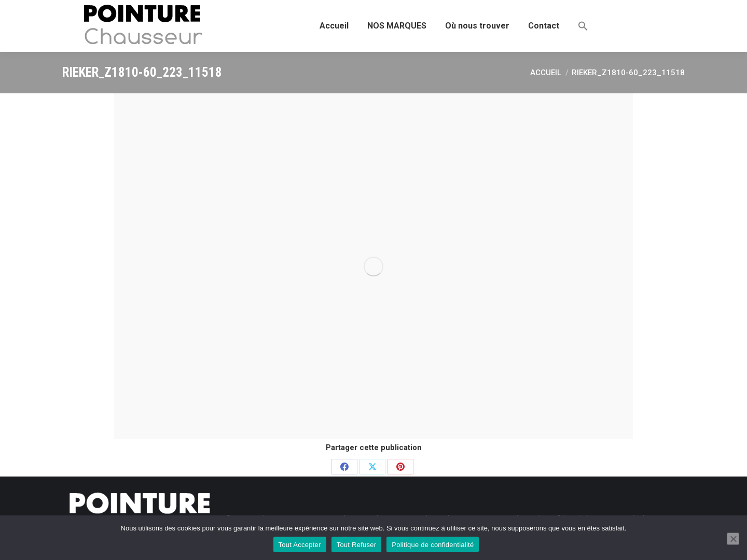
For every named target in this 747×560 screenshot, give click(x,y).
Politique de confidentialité (433, 545)
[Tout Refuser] (733, 539)
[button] (583, 26)
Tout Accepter (300, 545)
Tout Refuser (357, 545)
